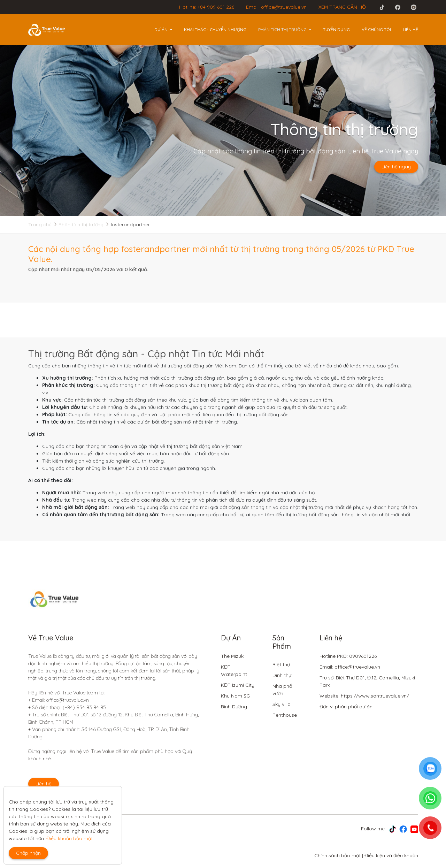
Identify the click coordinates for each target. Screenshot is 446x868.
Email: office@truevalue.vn (276, 7)
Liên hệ (410, 29)
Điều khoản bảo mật (70, 838)
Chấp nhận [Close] (28, 853)
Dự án (161, 29)
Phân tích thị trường (282, 29)
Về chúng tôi (376, 29)
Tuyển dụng (336, 29)
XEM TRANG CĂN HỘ (342, 7)
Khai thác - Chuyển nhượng (215, 29)
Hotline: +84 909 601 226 (207, 7)
